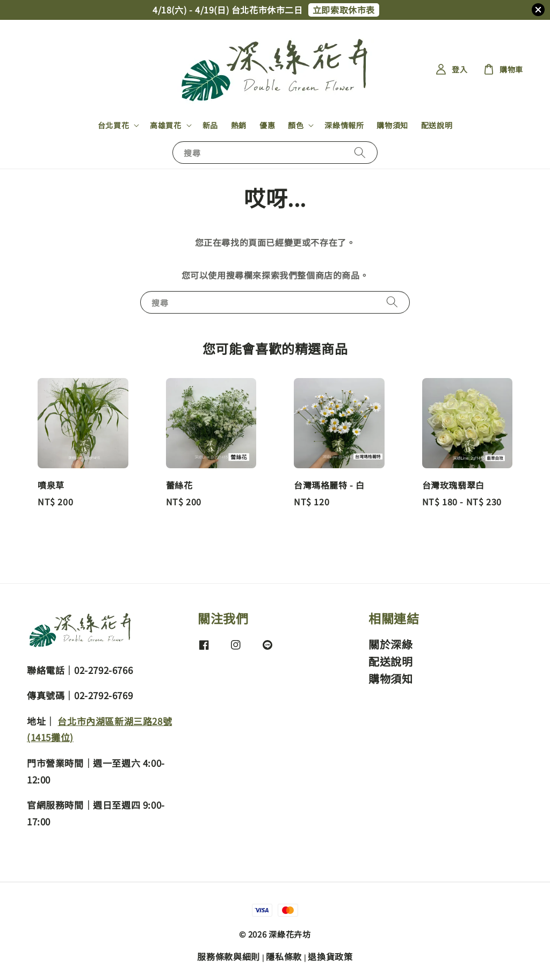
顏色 (296, 125)
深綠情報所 (344, 125)
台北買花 (113, 125)
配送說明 (437, 125)
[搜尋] (360, 152)
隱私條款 (284, 956)
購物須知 (392, 125)
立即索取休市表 (344, 10)
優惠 (267, 125)
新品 (210, 125)
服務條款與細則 (229, 956)
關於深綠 (390, 645)
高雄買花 (165, 125)
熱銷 (239, 125)
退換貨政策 (330, 956)
